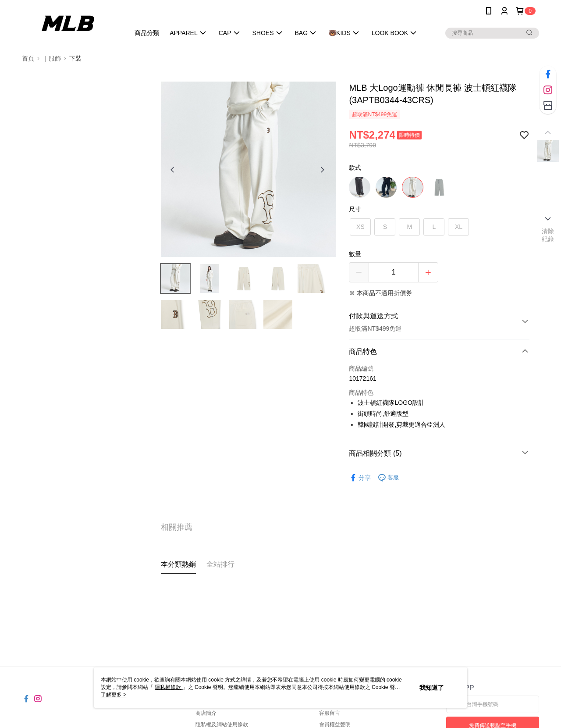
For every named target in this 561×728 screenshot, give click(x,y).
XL (459, 227)
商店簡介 (206, 713)
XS (360, 227)
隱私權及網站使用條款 (222, 724)
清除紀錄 (548, 235)
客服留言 (330, 713)
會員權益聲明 (335, 724)
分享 (360, 478)
